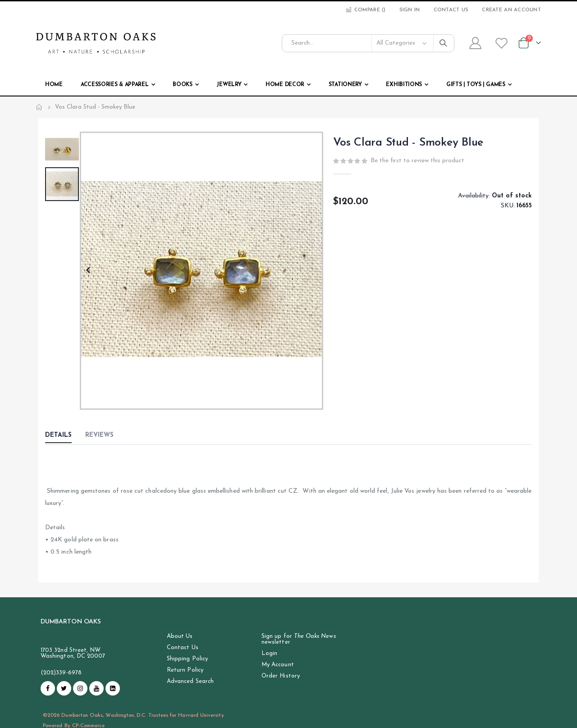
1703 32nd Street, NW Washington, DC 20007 (73, 653)
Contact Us (451, 10)
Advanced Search (190, 681)
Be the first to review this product (417, 162)
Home (39, 107)
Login (269, 653)
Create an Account (511, 10)
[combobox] (368, 43)
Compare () (365, 10)
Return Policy (185, 670)
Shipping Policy (187, 659)
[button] (88, 271)
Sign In (410, 10)
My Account (278, 665)
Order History (281, 676)
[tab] (65, 436)
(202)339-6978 (61, 673)
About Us (180, 636)
